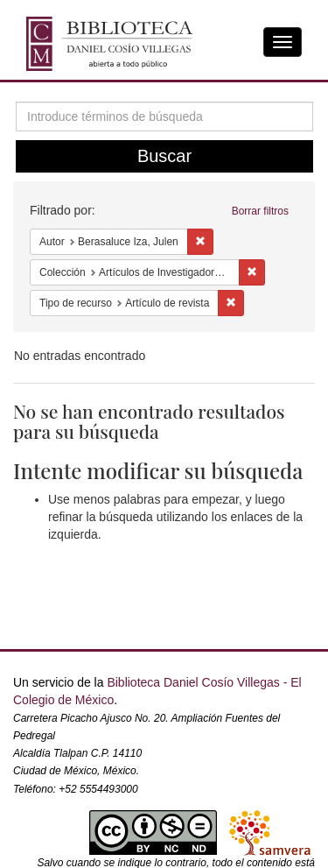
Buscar (164, 156)
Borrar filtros (260, 211)
